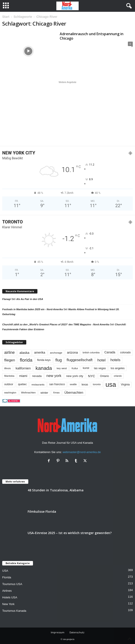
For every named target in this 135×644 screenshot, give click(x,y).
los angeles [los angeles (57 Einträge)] (118, 368)
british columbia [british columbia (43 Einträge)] (91, 352)
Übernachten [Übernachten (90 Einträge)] (74, 393)
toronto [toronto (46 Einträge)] (97, 384)
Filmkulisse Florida (42, 511)
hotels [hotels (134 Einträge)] (115, 360)
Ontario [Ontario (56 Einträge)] (105, 376)
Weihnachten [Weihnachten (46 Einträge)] (29, 393)
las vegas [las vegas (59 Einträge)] (100, 368)
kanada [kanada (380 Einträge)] (44, 368)
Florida (7, 577)
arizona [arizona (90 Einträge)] (73, 352)
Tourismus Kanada (14, 611)
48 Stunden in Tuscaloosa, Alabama (56, 490)
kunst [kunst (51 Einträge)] (86, 368)
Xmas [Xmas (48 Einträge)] (56, 393)
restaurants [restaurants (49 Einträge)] (38, 384)
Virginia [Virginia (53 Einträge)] (125, 385)
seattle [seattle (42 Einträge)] (73, 384)
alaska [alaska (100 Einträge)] (25, 353)
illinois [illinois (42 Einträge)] (7, 368)
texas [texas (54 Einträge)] (85, 385)
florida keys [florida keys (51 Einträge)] (44, 360)
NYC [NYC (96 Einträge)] (92, 376)
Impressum (58, 632)
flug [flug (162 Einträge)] (59, 360)
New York (8, 604)
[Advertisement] (67, 113)
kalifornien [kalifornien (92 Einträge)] (23, 368)
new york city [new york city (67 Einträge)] (75, 376)
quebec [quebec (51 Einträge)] (22, 384)
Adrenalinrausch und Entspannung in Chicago (92, 36)
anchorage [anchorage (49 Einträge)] (56, 353)
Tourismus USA (12, 584)
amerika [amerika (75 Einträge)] (40, 352)
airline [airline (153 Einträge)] (9, 352)
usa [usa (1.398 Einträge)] (111, 384)
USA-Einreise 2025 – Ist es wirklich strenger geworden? (70, 533)
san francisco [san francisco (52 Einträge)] (57, 384)
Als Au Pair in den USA (30, 299)
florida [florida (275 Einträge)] (26, 360)
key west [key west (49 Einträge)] (62, 368)
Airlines (7, 591)
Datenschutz (77, 632)
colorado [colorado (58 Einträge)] (125, 352)
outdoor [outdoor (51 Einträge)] (9, 384)
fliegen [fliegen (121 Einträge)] (10, 360)
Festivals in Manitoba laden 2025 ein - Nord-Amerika (33, 309)
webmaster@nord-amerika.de (82, 452)
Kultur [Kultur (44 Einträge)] (75, 368)
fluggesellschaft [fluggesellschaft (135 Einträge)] (80, 360)
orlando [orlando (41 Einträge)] (118, 376)
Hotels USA (10, 597)
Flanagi (7, 299)
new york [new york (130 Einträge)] (54, 376)
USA (5, 571)
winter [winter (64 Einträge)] (44, 393)
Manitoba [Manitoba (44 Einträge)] (9, 376)
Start (6, 17)
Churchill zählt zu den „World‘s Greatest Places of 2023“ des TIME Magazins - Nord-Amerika (56, 324)
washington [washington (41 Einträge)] (10, 393)
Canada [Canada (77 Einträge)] (110, 352)
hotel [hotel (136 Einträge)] (101, 360)
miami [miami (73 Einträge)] (23, 376)
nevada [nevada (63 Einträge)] (37, 376)
